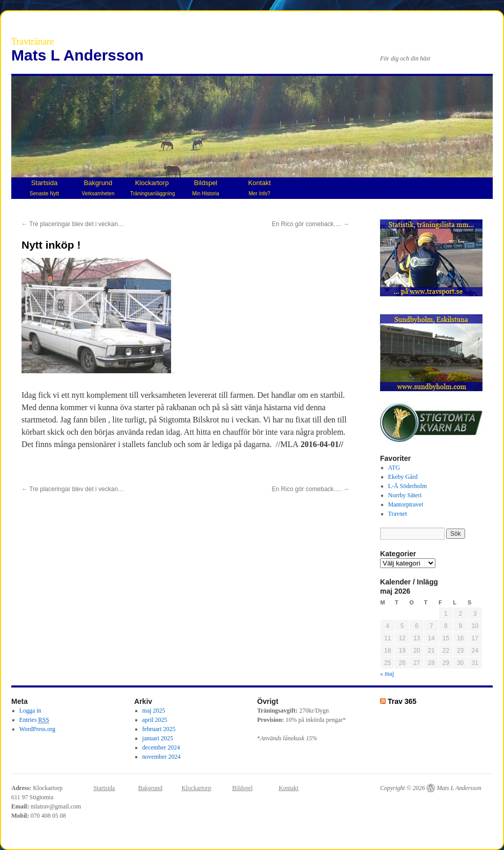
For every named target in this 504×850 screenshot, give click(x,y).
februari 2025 (159, 729)
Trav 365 (402, 701)
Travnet (398, 514)
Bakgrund (98, 188)
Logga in (30, 711)
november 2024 (162, 757)
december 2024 (161, 747)
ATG (394, 468)
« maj (387, 674)
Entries (34, 720)
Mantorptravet (406, 504)
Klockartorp (152, 188)
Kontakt (259, 188)
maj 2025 (154, 711)
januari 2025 (158, 738)
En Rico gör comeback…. (311, 224)
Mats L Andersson (77, 55)
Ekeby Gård (403, 477)
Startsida (44, 188)
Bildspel (206, 188)
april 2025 (155, 720)
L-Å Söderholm (408, 486)
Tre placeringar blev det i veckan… (73, 224)
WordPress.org (37, 729)
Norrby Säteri (405, 495)
